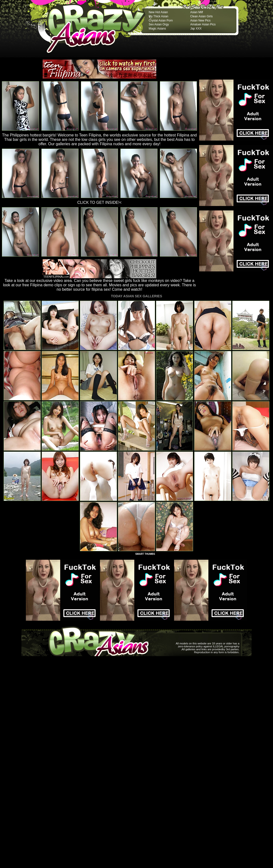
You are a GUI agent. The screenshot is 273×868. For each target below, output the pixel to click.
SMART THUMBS (145, 554)
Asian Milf (196, 12)
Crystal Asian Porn (161, 21)
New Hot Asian (158, 12)
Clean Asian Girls (201, 16)
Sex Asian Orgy (159, 24)
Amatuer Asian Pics (203, 24)
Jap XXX (196, 29)
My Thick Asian (158, 16)
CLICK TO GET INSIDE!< (99, 202)
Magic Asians (157, 29)
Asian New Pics (200, 21)
